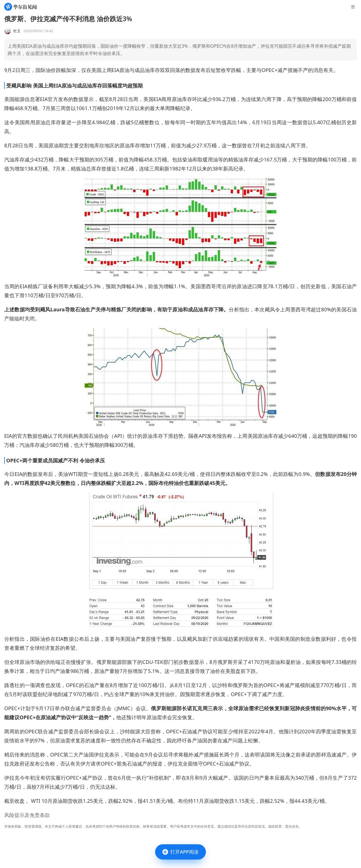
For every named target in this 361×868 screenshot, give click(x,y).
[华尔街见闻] (20, 7)
